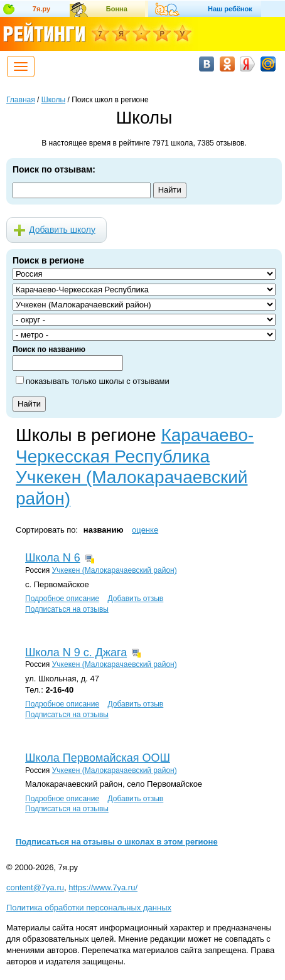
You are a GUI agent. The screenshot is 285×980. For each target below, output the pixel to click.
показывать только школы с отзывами (98, 381)
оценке (145, 530)
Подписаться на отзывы (67, 609)
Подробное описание (62, 599)
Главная (21, 100)
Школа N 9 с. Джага (76, 652)
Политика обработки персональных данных (89, 908)
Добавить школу (62, 230)
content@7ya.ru (35, 887)
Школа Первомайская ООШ (98, 758)
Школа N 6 (53, 558)
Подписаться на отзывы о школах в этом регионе (117, 842)
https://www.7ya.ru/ (103, 887)
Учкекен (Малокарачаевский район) (115, 570)
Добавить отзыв (135, 599)
